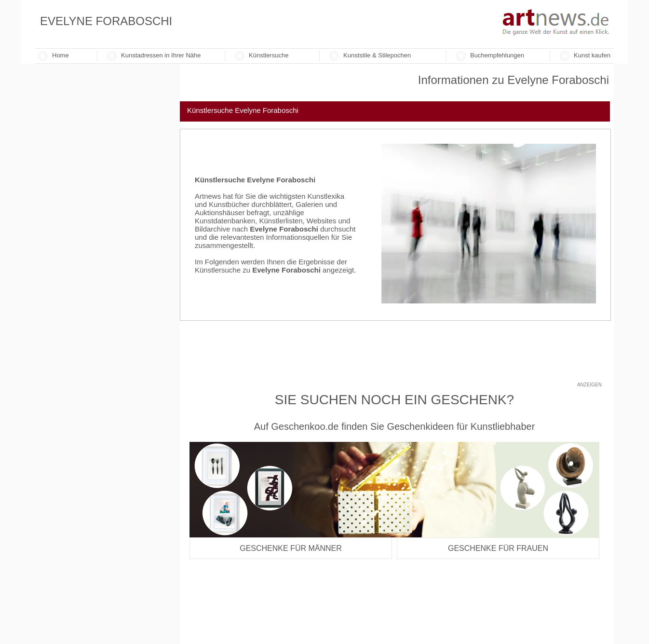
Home (61, 55)
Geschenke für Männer (291, 548)
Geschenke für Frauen (498, 548)
